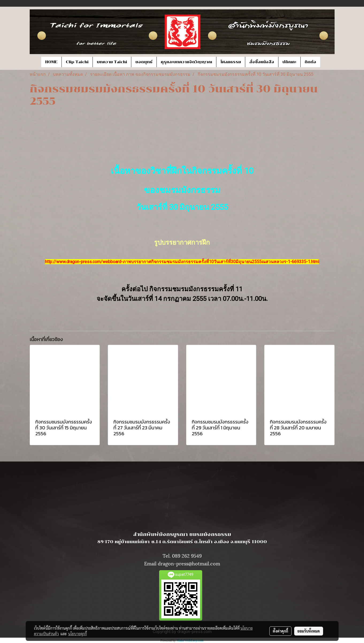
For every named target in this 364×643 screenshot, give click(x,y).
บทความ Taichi (112, 62)
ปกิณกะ (289, 62)
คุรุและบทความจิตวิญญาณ (186, 62)
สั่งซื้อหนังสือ (262, 62)
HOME (51, 62)
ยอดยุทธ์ (144, 62)
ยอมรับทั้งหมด (309, 631)
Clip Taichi (77, 62)
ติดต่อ (310, 62)
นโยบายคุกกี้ (78, 634)
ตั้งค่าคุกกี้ (280, 631)
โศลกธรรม (231, 62)
